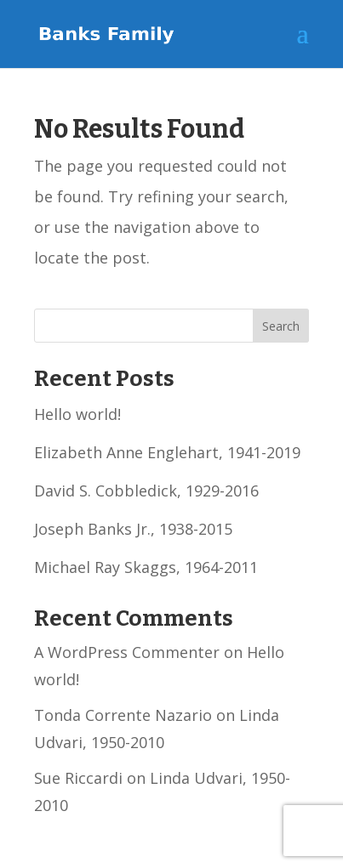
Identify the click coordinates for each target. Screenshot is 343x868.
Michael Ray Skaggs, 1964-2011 (146, 567)
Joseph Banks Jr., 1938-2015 (133, 529)
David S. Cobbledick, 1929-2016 (146, 491)
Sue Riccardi (78, 778)
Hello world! (77, 414)
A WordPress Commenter (127, 652)
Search (281, 326)
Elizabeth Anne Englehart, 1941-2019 (167, 452)
